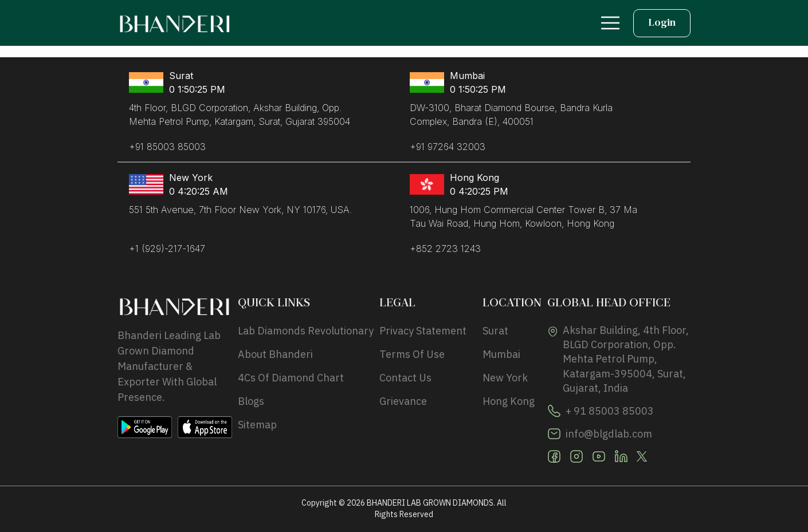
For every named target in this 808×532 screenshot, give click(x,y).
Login (662, 23)
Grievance (403, 401)
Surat (495, 331)
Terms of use (412, 354)
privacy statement (423, 331)
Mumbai (501, 354)
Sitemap (257, 425)
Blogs (251, 401)
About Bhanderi (275, 354)
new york (505, 378)
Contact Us (405, 378)
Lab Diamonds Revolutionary (306, 331)
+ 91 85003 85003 (610, 411)
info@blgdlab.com (609, 434)
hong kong (509, 401)
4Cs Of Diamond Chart (291, 378)
